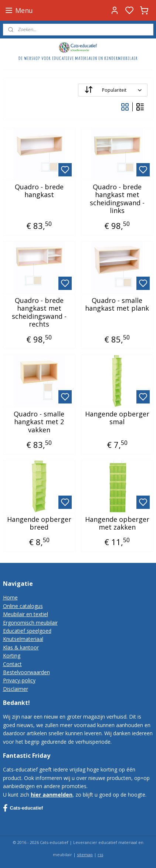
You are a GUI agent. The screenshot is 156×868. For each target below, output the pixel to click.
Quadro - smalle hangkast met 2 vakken (39, 422)
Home (10, 597)
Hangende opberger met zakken (117, 523)
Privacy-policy (19, 680)
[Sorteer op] (113, 90)
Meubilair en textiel (26, 614)
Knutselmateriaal (23, 639)
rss (100, 855)
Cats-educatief (23, 808)
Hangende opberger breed (39, 523)
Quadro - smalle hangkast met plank (117, 305)
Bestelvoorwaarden (26, 672)
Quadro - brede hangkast (39, 191)
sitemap (85, 855)
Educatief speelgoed (27, 631)
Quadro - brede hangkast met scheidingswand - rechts (39, 313)
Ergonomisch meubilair (30, 623)
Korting (12, 656)
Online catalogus (23, 606)
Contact (12, 664)
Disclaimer (16, 689)
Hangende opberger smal (117, 418)
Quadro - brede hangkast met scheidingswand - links (117, 199)
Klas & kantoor (21, 647)
